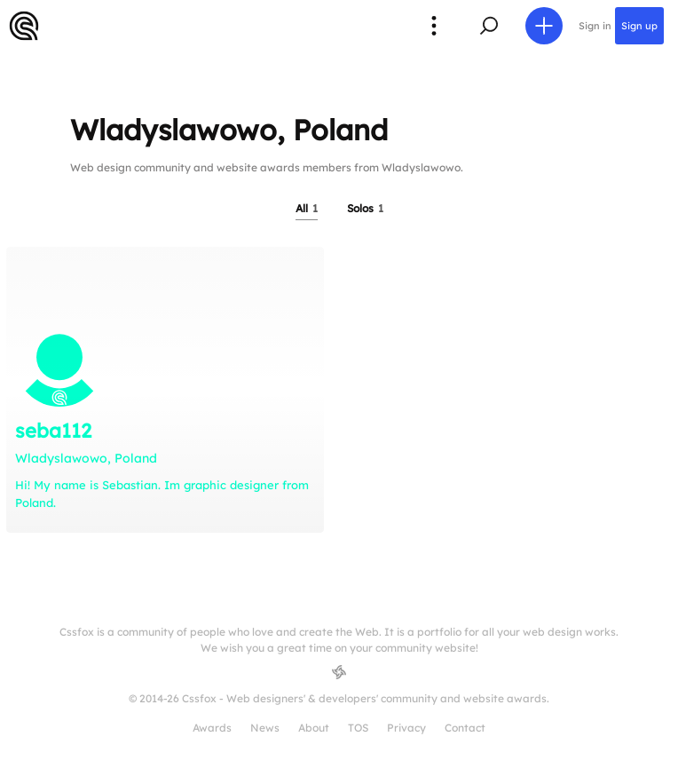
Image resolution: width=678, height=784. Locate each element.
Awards (212, 728)
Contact (465, 728)
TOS (358, 728)
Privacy (406, 728)
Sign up (639, 26)
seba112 (53, 431)
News (265, 728)
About (314, 728)
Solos (365, 208)
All (307, 208)
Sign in (595, 26)
